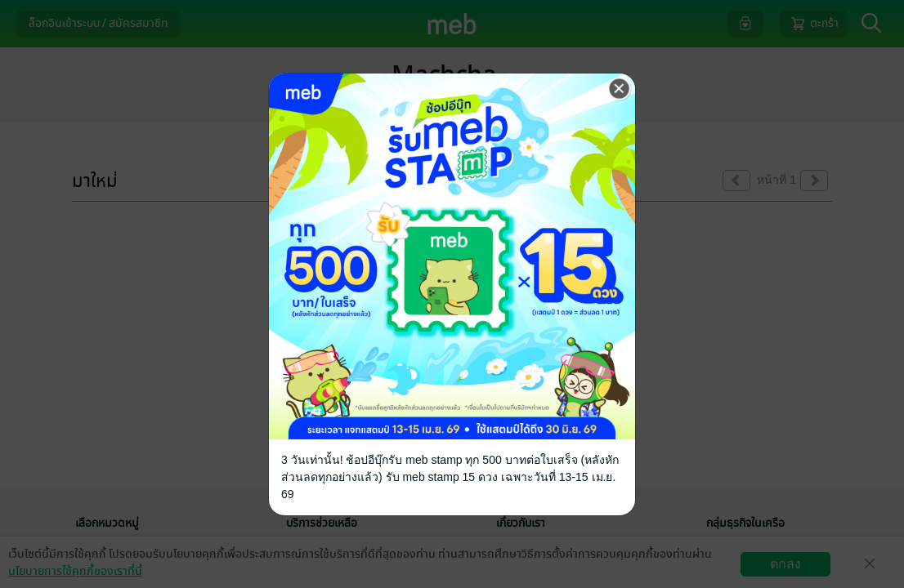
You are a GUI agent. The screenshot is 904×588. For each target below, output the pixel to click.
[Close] (620, 89)
